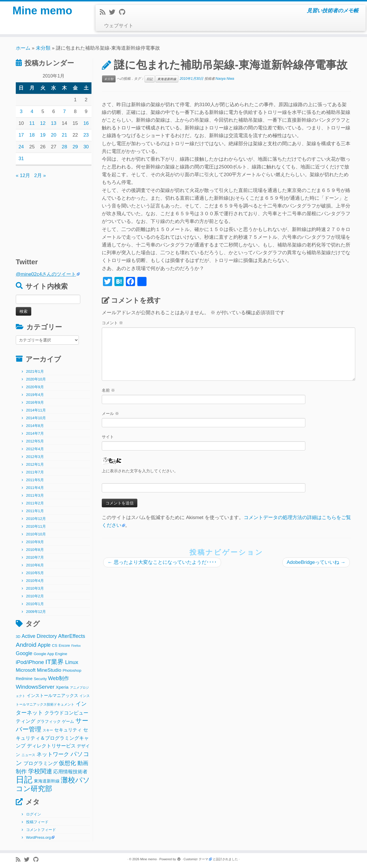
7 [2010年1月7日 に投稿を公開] (64, 111)
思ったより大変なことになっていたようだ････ (162, 562)
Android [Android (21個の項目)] (26, 645)
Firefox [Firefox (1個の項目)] (76, 646)
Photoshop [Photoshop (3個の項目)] (72, 670)
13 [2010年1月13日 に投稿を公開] (54, 123)
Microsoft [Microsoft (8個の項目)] (26, 670)
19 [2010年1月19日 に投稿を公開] (43, 135)
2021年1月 (35, 371)
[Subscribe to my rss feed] (104, 12)
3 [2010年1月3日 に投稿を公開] (21, 111)
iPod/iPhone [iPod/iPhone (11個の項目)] (30, 662)
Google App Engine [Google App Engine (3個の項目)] (50, 654)
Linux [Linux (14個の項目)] (72, 662)
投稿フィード (37, 822)
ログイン (34, 814)
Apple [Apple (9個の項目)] (44, 645)
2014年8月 (35, 426)
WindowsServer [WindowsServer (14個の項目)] (35, 687)
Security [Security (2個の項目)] (40, 679)
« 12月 (23, 175)
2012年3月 (35, 457)
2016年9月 (35, 402)
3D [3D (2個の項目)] (18, 637)
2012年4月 (35, 449)
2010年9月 (35, 542)
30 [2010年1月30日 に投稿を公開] (86, 147)
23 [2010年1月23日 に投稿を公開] (86, 135)
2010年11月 (36, 526)
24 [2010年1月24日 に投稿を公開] (21, 147)
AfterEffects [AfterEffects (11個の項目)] (72, 636)
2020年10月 (36, 379)
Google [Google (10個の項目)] (24, 653)
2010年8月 (35, 550)
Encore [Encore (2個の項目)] (64, 646)
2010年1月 (35, 604)
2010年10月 (36, 534)
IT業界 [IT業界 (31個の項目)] (54, 662)
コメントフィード (41, 830)
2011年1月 (35, 511)
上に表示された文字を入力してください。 (140, 471)
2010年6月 (35, 565)
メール (110, 413)
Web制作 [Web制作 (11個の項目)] (59, 678)
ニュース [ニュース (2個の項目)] (28, 755)
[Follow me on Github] (124, 12)
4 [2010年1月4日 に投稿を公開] (32, 111)
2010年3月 (35, 588)
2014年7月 (35, 433)
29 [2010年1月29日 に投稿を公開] (75, 147)
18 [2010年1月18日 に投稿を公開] (32, 135)
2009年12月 (36, 612)
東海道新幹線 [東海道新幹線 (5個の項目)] (47, 781)
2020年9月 (35, 387)
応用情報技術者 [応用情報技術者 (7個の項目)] (70, 772)
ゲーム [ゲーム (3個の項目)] (68, 722)
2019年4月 (35, 395)
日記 (150, 79)
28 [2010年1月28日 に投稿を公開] (64, 147)
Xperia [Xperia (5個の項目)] (62, 687)
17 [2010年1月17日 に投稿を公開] (21, 135)
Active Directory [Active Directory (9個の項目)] (39, 636)
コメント (112, 323)
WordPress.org (38, 837)
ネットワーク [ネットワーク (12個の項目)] (53, 754)
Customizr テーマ (196, 859)
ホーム (23, 48)
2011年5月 (35, 480)
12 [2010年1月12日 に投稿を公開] (43, 123)
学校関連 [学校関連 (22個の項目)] (40, 771)
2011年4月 (35, 488)
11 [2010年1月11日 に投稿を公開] (32, 123)
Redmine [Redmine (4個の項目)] (24, 679)
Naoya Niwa (225, 79)
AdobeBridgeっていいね (316, 562)
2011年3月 (35, 495)
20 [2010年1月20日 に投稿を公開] (54, 135)
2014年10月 (36, 418)
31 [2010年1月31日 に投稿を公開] (21, 159)
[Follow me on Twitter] (114, 12)
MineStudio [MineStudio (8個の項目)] (49, 670)
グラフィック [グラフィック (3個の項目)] (49, 722)
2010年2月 (35, 596)
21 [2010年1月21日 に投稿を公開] (64, 135)
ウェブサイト (119, 26)
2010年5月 (35, 573)
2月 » (40, 175)
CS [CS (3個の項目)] (55, 645)
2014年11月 (36, 410)
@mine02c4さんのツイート (46, 274)
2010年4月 (35, 581)
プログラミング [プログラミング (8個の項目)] (41, 763)
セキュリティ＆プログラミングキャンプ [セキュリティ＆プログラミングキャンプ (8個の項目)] (52, 738)
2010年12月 (36, 519)
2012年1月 (35, 464)
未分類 (43, 48)
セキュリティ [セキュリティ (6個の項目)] (68, 730)
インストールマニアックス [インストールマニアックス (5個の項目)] (52, 695)
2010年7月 (35, 557)
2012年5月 (35, 441)
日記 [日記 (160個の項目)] (24, 779)
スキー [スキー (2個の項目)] (48, 730)
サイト (108, 437)
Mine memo (42, 11)
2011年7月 (35, 472)
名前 (108, 390)
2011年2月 (35, 503)
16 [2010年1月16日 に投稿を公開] (86, 123)
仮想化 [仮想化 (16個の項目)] (67, 763)
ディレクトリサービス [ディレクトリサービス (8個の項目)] (51, 746)
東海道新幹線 (167, 79)
